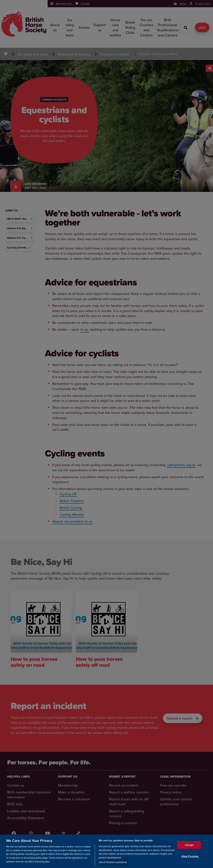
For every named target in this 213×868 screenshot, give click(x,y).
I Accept (189, 845)
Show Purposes (190, 857)
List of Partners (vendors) (113, 863)
